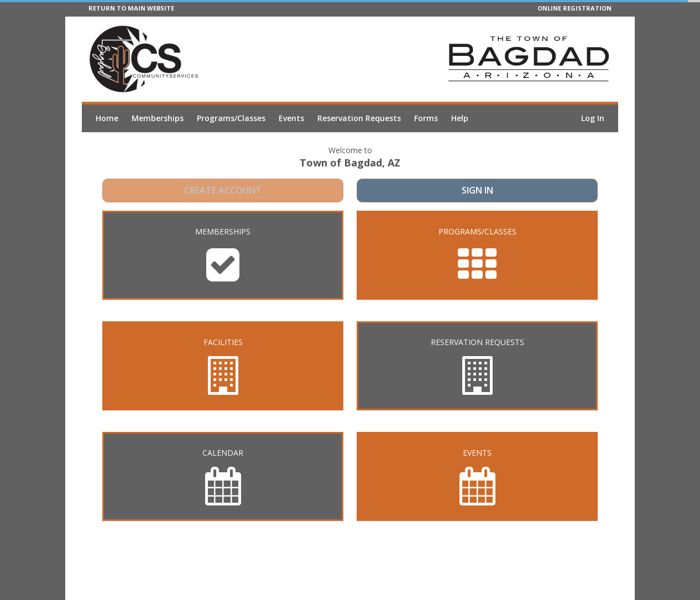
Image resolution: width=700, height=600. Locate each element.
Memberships (158, 118)
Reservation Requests (359, 118)
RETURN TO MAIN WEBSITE (131, 8)
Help (460, 118)
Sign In (477, 191)
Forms (426, 118)
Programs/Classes (231, 118)
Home (107, 118)
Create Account (223, 191)
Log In (593, 118)
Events (291, 118)
